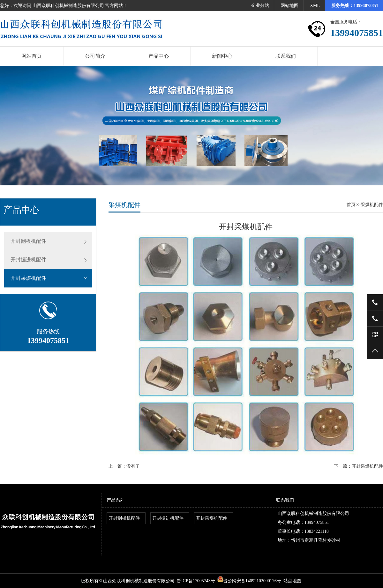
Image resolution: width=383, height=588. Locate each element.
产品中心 (159, 56)
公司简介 (95, 56)
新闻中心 (222, 56)
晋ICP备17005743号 (196, 581)
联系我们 (286, 56)
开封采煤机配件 (28, 278)
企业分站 (260, 6)
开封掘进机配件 (28, 260)
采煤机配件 (372, 205)
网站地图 (289, 6)
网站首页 (32, 56)
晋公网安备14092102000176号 (249, 581)
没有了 (133, 466)
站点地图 (292, 581)
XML (315, 6)
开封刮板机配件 (28, 241)
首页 (351, 205)
